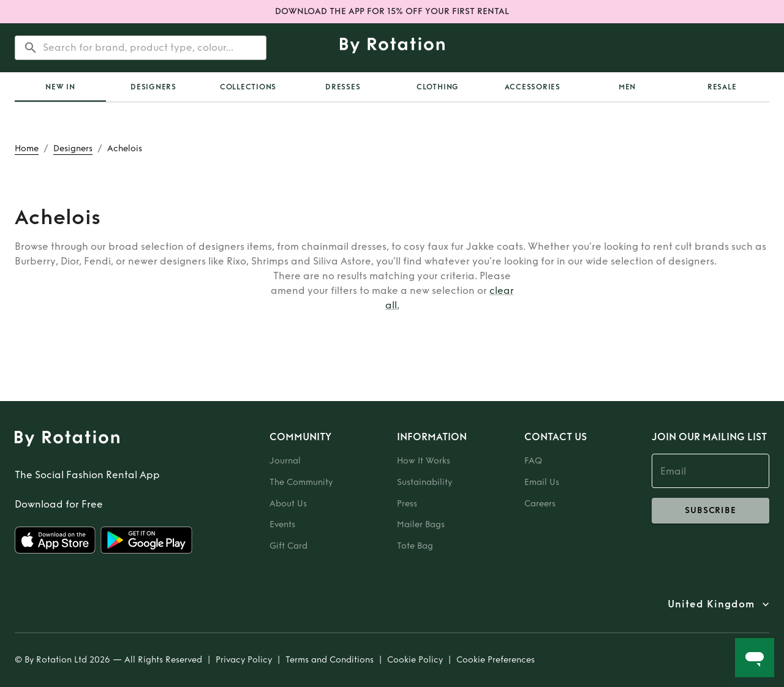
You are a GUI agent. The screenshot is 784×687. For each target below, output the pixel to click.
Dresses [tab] (343, 87)
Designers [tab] (153, 87)
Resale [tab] (722, 87)
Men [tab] (627, 87)
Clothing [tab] (438, 87)
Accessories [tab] (533, 87)
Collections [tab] (248, 87)
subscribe (710, 511)
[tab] (60, 87)
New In (60, 87)
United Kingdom (711, 604)
